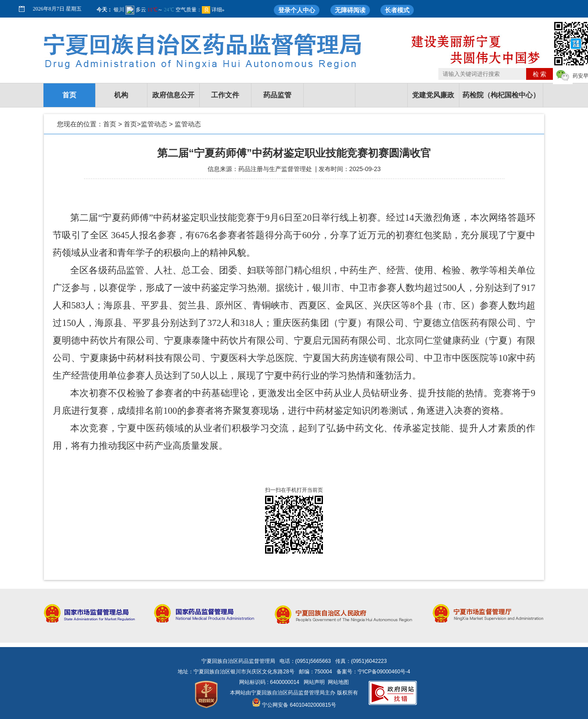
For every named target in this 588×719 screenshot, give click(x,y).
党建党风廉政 (433, 95)
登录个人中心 (297, 10)
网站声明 (314, 682)
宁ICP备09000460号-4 (384, 672)
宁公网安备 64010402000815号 (294, 705)
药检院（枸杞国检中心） (501, 95)
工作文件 (225, 95)
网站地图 (338, 682)
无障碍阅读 (350, 10)
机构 (121, 95)
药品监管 (277, 95)
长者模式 (397, 10)
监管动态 (154, 124)
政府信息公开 (173, 95)
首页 (69, 95)
